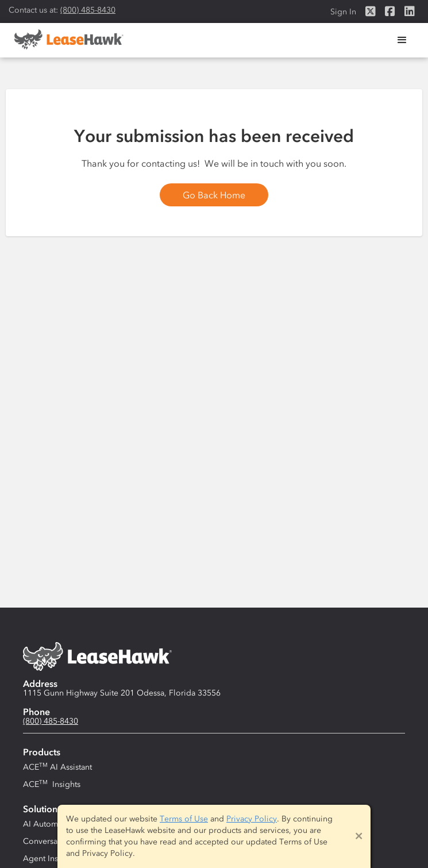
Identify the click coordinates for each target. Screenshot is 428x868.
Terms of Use (184, 819)
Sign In (343, 12)
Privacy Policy (252, 819)
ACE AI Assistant (57, 767)
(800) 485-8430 (88, 10)
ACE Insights (52, 784)
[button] (402, 40)
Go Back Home (214, 195)
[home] (66, 39)
